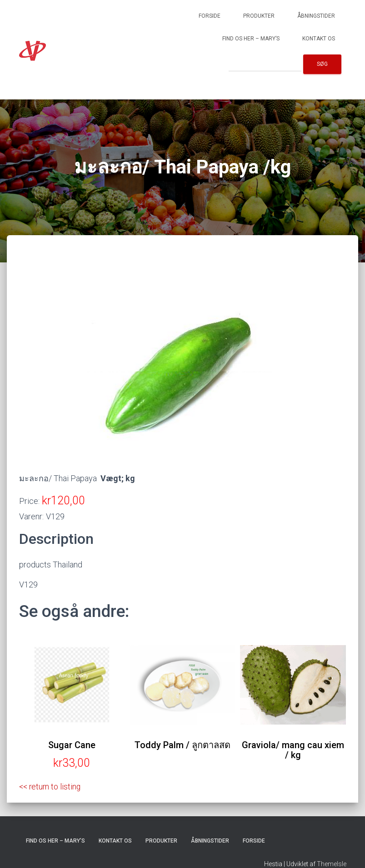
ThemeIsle (332, 864)
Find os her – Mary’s (251, 39)
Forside (210, 16)
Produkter (259, 16)
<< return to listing (51, 787)
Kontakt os (319, 39)
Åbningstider (316, 16)
